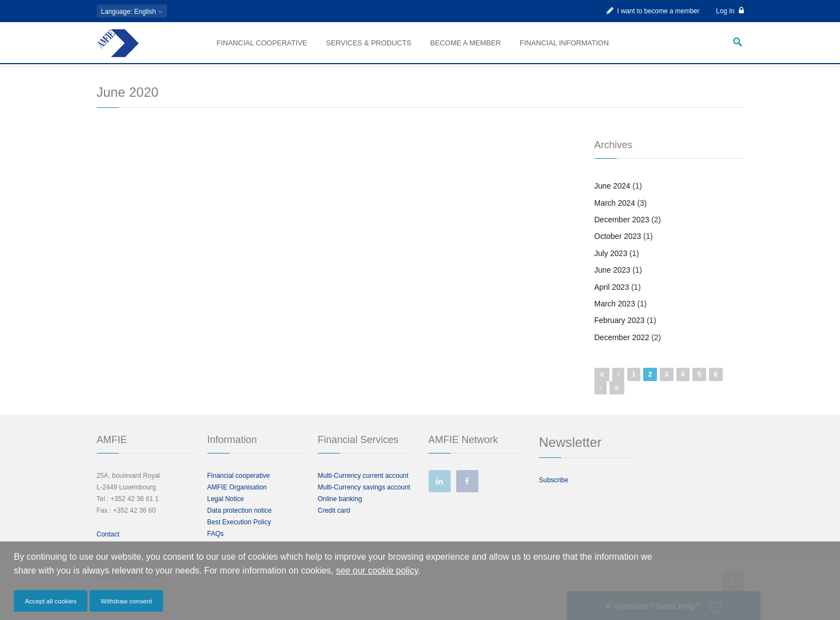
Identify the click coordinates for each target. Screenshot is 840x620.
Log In (730, 11)
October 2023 (618, 253)
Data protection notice (240, 527)
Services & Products (368, 43)
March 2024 (615, 219)
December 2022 (622, 353)
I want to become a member (653, 11)
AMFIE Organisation (237, 503)
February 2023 (620, 337)
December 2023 (622, 236)
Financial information (564, 43)
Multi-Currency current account (363, 492)
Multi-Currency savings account (364, 503)
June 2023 (612, 286)
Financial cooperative (239, 492)
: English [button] (132, 12)
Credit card (334, 527)
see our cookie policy (377, 570)
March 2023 (615, 320)
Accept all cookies (51, 601)
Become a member (466, 43)
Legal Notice (226, 515)
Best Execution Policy (239, 538)
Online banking (340, 515)
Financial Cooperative (262, 43)
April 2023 (612, 303)
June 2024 (612, 202)
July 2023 (611, 269)
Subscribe (554, 496)
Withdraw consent (126, 601)
